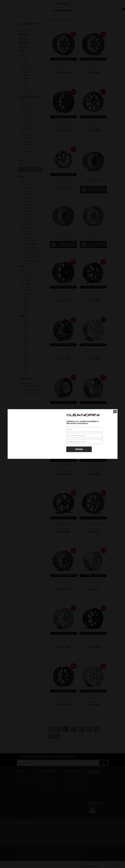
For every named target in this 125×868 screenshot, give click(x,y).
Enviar (79, 449)
